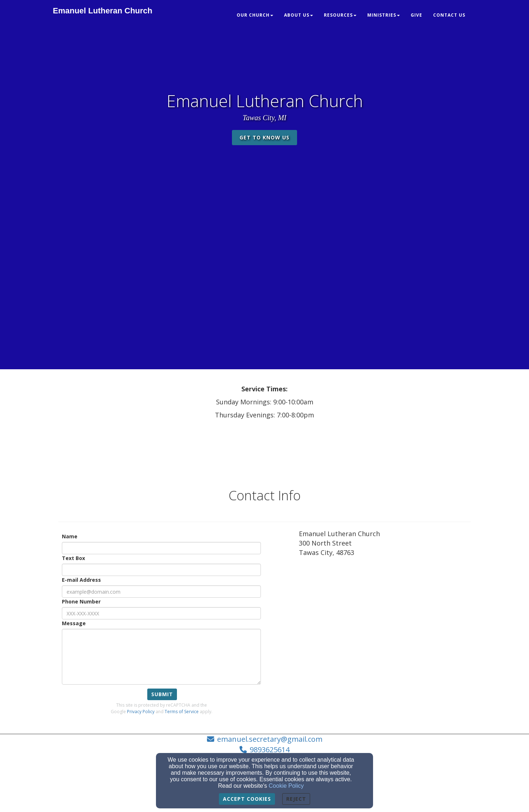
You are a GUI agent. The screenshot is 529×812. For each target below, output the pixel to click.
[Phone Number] (161, 613)
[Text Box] (161, 570)
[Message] (161, 657)
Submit (162, 694)
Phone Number (81, 601)
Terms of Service (182, 712)
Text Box (73, 558)
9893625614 (270, 750)
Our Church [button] (255, 15)
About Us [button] (299, 15)
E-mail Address (81, 580)
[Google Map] (385, 616)
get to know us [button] (264, 137)
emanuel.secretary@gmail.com (270, 739)
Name (70, 536)
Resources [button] (340, 15)
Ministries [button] (384, 15)
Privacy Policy (141, 712)
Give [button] (416, 15)
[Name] (161, 548)
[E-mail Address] (161, 592)
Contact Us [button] (449, 15)
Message (74, 623)
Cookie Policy (286, 786)
